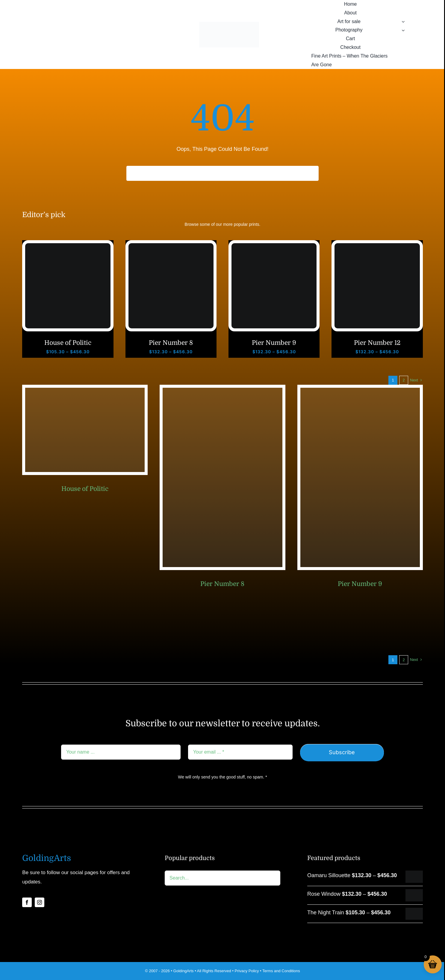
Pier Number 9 (274, 343)
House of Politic (68, 343)
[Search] (134, 173)
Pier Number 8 (171, 343)
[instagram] (40, 902)
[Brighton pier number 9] (274, 246)
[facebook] (27, 902)
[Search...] (223, 173)
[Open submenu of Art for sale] (403, 22)
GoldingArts (184, 971)
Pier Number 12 (377, 343)
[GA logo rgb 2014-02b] (229, 25)
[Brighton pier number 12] (377, 246)
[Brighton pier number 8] (171, 246)
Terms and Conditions (281, 971)
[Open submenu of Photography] (403, 30)
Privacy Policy (247, 971)
